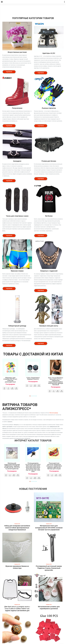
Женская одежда (54, 413)
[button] (30, 396)
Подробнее (9, 72)
